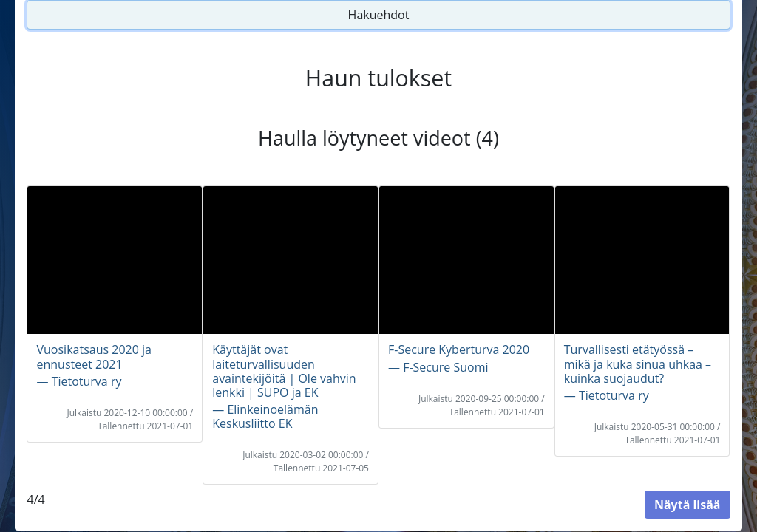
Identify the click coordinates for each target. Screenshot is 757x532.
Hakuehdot (379, 15)
